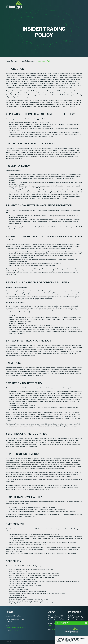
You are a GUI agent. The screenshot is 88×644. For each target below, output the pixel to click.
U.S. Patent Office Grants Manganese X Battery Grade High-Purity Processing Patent (71, 640)
